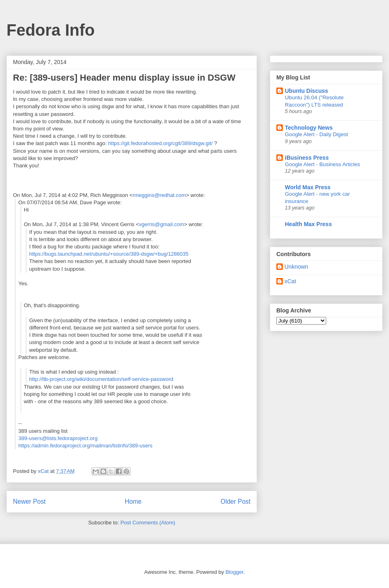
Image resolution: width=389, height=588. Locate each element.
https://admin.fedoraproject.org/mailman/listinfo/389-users (85, 446)
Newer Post (29, 501)
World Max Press (308, 187)
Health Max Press (308, 224)
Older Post (235, 501)
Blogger (234, 572)
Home (133, 501)
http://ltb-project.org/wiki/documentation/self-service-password (101, 379)
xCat (290, 281)
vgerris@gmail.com (161, 224)
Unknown (296, 267)
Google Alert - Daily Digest (316, 134)
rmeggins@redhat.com (159, 195)
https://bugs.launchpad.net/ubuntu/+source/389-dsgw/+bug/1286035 (109, 254)
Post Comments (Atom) (148, 523)
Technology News (309, 128)
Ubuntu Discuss (307, 91)
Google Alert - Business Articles (323, 164)
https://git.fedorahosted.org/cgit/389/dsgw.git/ (160, 143)
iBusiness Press (307, 158)
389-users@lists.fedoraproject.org (58, 438)
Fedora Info (51, 30)
